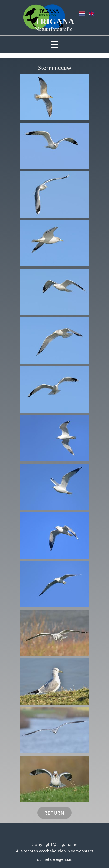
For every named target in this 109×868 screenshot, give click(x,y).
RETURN (54, 813)
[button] (55, 97)
